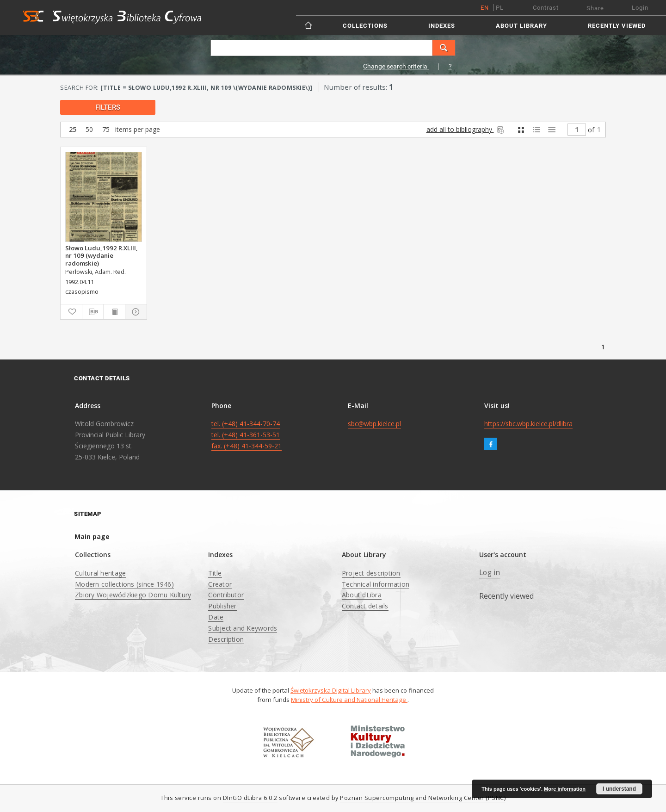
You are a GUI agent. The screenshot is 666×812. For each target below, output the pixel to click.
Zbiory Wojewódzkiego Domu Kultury (133, 595)
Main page (92, 536)
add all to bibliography (466, 129)
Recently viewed (617, 26)
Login (640, 8)
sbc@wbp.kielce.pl (374, 424)
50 (89, 130)
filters (108, 107)
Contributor (226, 595)
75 (106, 130)
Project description (371, 573)
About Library (521, 26)
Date (216, 617)
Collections (365, 26)
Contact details (365, 606)
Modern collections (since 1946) (124, 584)
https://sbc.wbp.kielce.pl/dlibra (528, 424)
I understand (619, 789)
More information (565, 789)
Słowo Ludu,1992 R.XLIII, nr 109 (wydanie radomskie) (102, 255)
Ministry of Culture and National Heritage (349, 700)
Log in (490, 573)
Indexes (442, 26)
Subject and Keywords (243, 628)
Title (215, 573)
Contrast (546, 8)
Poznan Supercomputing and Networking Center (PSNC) (423, 798)
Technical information (376, 584)
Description (226, 639)
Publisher (222, 606)
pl (500, 8)
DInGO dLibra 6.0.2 (250, 798)
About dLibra (362, 595)
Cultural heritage (100, 573)
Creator (220, 584)
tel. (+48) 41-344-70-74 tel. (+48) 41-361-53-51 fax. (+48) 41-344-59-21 (247, 435)
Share (595, 8)
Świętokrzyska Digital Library (331, 690)
